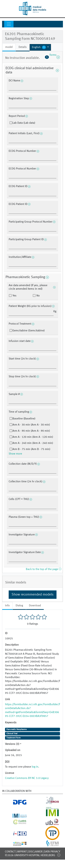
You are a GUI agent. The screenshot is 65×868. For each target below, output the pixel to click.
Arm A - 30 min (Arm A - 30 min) (31, 425)
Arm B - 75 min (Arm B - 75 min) (31, 449)
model (9, 47)
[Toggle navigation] (9, 24)
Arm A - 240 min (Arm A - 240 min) (33, 443)
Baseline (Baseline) (24, 419)
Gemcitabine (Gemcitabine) (29, 331)
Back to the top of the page (44, 569)
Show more (15, 454)
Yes (14, 296)
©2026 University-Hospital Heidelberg (30, 855)
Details (23, 47)
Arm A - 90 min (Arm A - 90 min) (31, 431)
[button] (40, 47)
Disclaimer (35, 852)
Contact (10, 852)
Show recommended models (33, 595)
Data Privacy (52, 852)
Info (7, 606)
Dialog (19, 606)
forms (52, 57)
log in (35, 767)
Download (35, 606)
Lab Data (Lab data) (24, 123)
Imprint (22, 852)
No (38, 296)
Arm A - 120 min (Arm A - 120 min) (33, 437)
